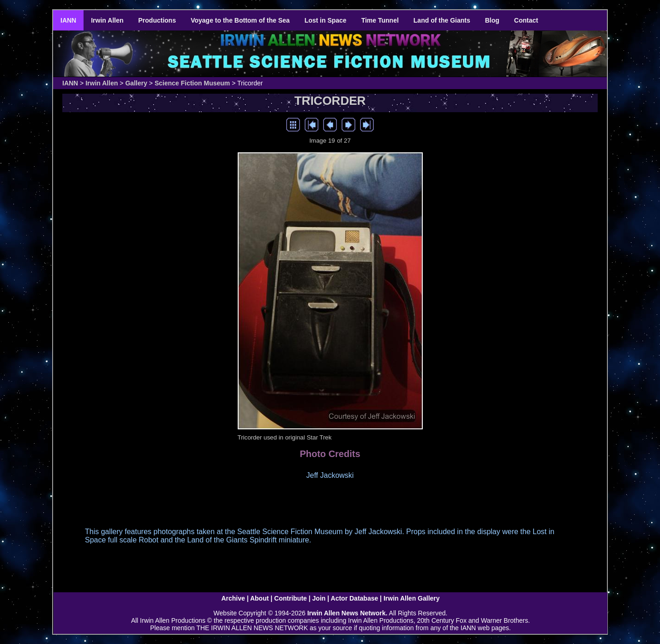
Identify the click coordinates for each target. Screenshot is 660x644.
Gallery (136, 83)
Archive (233, 598)
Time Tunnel (380, 20)
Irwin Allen (107, 20)
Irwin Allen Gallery (412, 598)
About (259, 598)
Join (319, 598)
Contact (526, 20)
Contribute (291, 598)
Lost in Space (326, 20)
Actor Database (355, 598)
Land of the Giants (442, 20)
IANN (68, 20)
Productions (157, 20)
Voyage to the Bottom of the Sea (240, 20)
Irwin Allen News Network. (348, 613)
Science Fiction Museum (192, 83)
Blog (492, 20)
